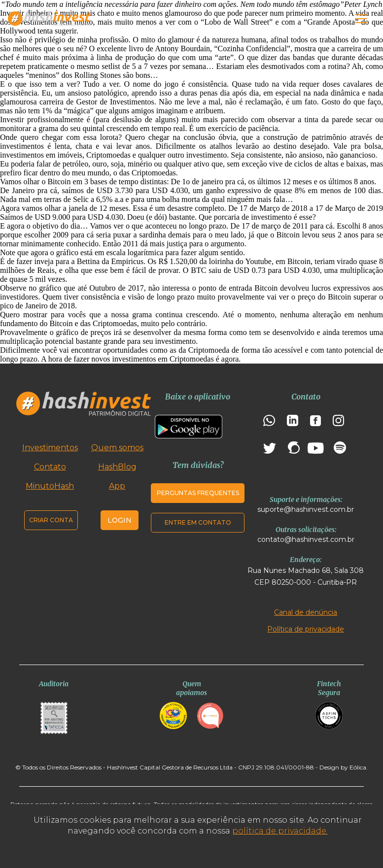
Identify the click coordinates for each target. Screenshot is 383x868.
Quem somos (117, 448)
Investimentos (50, 448)
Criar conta (51, 520)
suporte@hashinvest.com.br (306, 509)
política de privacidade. (280, 831)
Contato (50, 467)
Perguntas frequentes (198, 493)
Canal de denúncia (306, 612)
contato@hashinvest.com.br (306, 539)
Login (120, 520)
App (117, 486)
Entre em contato (198, 522)
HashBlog (117, 467)
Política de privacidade (306, 629)
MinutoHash (50, 486)
